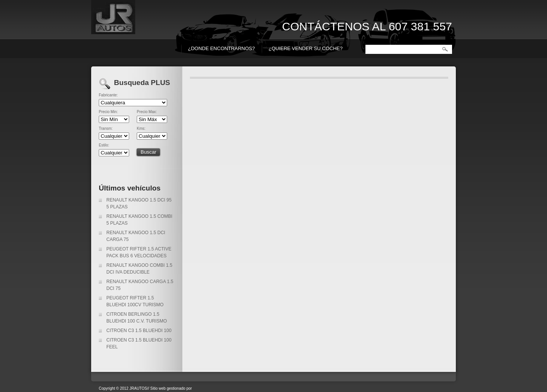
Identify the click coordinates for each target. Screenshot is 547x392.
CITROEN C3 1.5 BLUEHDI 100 (139, 331)
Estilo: (104, 145)
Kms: (141, 129)
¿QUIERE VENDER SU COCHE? (306, 48)
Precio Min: (108, 112)
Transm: (106, 129)
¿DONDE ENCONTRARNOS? (221, 48)
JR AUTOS (167, 19)
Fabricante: (108, 95)
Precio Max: (147, 112)
